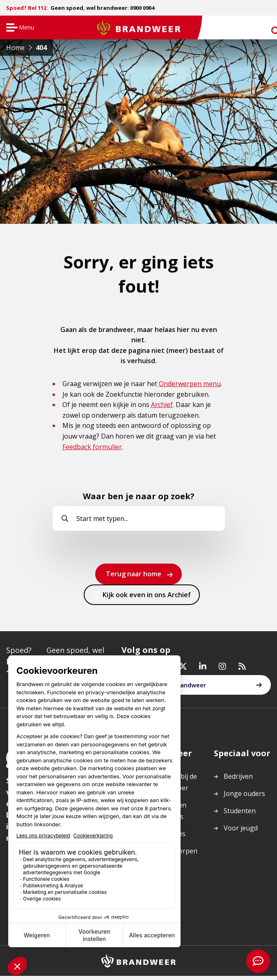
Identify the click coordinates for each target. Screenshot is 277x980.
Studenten (240, 815)
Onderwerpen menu (190, 384)
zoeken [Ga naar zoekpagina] (268, 29)
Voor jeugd (241, 832)
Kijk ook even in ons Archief (147, 597)
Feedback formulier (92, 447)
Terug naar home (134, 574)
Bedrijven (238, 781)
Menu (19, 28)
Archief (162, 405)
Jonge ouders (244, 798)
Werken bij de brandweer (169, 689)
